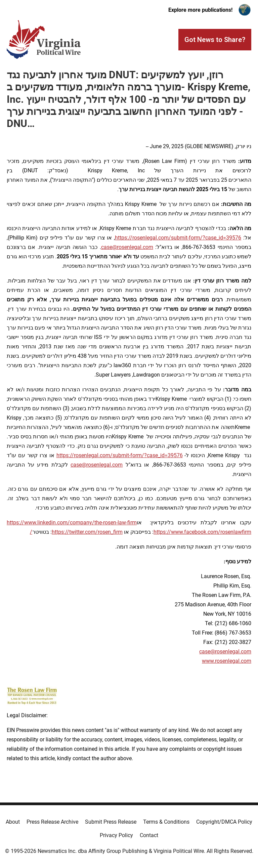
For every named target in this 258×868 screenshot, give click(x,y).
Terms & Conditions (166, 822)
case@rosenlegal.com (225, 652)
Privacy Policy (116, 835)
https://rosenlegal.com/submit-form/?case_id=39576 (178, 238)
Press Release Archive (52, 822)
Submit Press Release (111, 822)
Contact (149, 835)
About (13, 822)
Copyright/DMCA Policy (224, 822)
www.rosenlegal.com (227, 661)
